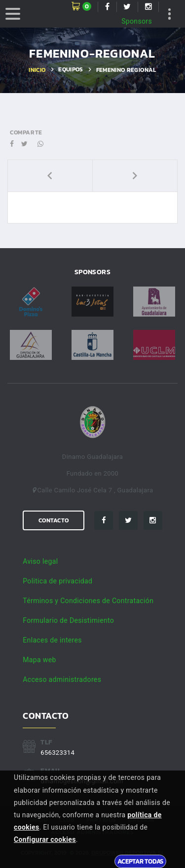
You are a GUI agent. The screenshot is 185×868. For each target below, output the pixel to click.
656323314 (57, 753)
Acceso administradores (62, 679)
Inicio (37, 70)
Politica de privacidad (57, 581)
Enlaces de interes (52, 640)
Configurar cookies (45, 839)
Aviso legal (40, 561)
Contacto (54, 520)
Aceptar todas (140, 861)
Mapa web (39, 660)
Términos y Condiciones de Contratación (88, 601)
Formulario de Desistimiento (68, 620)
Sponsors (137, 21)
